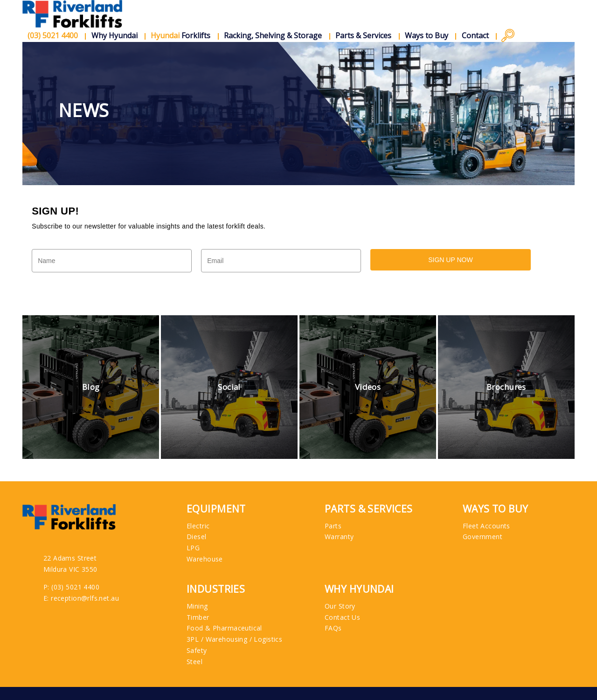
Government (482, 537)
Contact (475, 35)
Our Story (340, 606)
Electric (198, 526)
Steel (194, 662)
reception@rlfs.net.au (85, 598)
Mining (197, 606)
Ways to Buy (427, 35)
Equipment (216, 509)
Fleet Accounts (486, 526)
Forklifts (181, 35)
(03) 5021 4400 (75, 587)
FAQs (333, 628)
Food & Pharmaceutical (224, 628)
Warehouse (205, 559)
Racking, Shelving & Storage (273, 35)
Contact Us (342, 617)
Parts (333, 526)
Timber (198, 617)
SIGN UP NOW (450, 260)
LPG (193, 548)
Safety (197, 650)
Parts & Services (364, 35)
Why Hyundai (115, 35)
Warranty (339, 537)
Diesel (197, 537)
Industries (216, 589)
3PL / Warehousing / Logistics (234, 639)
